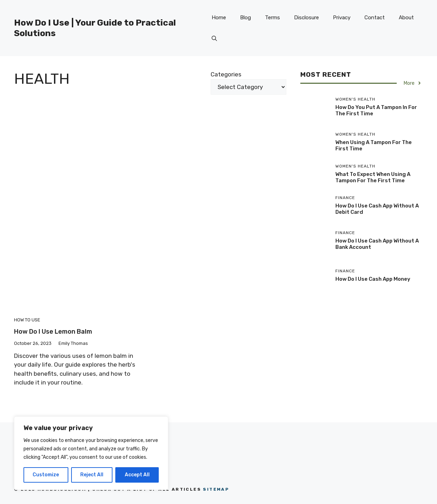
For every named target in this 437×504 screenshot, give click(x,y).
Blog (245, 18)
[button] (214, 39)
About (406, 18)
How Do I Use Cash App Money (373, 279)
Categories (226, 74)
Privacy (342, 18)
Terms (272, 18)
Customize (46, 475)
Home (219, 18)
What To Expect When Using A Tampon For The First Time (373, 177)
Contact (375, 18)
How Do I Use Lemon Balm (53, 332)
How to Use (27, 320)
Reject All (92, 475)
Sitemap (216, 489)
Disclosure (306, 18)
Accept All (137, 475)
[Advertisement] (150, 151)
